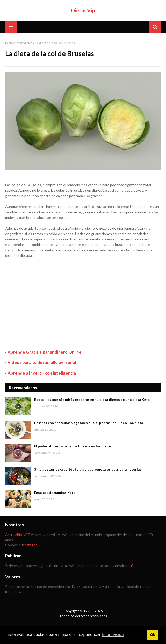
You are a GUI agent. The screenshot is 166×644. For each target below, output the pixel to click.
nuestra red (28, 545)
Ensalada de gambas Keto (55, 493)
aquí (129, 566)
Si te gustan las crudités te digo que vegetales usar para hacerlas (88, 469)
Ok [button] (152, 635)
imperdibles (24, 43)
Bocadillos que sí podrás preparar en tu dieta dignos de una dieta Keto (92, 400)
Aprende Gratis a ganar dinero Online (44, 352)
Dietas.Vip (83, 10)
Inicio (9, 43)
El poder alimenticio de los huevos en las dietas (73, 446)
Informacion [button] (113, 635)
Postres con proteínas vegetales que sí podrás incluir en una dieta (89, 423)
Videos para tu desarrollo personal (42, 362)
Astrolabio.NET (18, 535)
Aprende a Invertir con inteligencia (42, 373)
